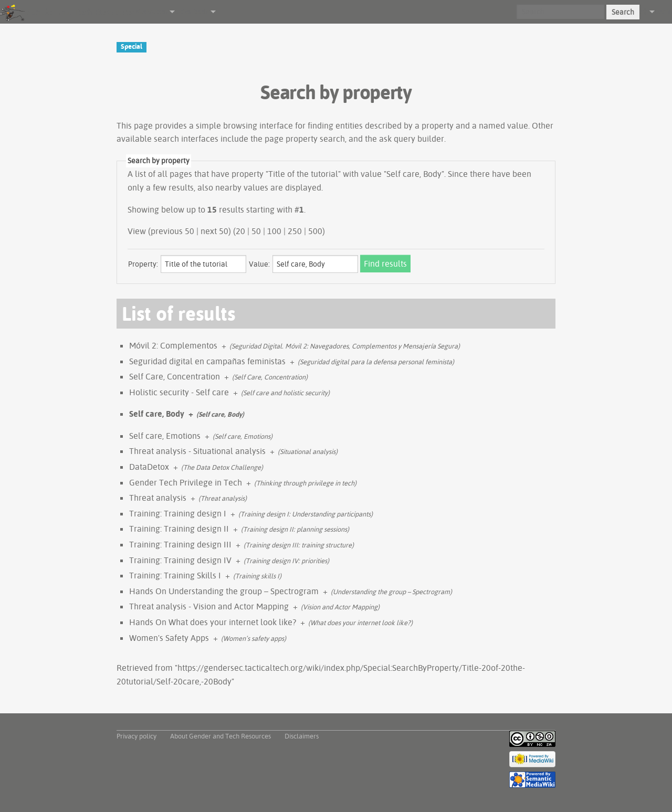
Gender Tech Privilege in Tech (186, 482)
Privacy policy (136, 736)
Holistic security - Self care (179, 392)
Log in (663, 12)
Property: (143, 264)
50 (256, 231)
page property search (305, 139)
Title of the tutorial (303, 174)
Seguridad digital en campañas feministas (207, 361)
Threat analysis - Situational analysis (197, 451)
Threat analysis (158, 498)
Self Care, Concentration (175, 376)
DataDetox (149, 467)
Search (623, 12)
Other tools (191, 12)
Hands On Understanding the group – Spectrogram (224, 591)
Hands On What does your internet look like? (213, 622)
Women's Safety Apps (169, 638)
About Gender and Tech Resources (220, 736)
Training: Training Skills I (175, 575)
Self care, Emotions (165, 436)
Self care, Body (157, 414)
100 (274, 231)
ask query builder (412, 139)
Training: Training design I (178, 513)
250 (295, 231)
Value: (259, 264)
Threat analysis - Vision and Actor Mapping (209, 606)
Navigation (151, 12)
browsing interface (258, 125)
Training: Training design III (180, 544)
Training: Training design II (179, 529)
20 (240, 231)
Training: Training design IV (180, 560)
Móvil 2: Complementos (173, 345)
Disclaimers (302, 736)
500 (315, 231)
